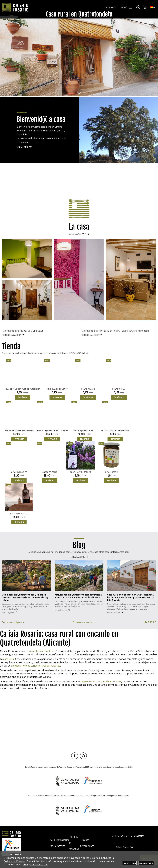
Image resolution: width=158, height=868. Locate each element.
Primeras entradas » (84, 680)
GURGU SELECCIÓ (50, 530)
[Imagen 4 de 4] (27, 307)
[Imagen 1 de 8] (79, 58)
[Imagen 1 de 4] (27, 266)
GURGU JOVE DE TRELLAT (80, 530)
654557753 (139, 836)
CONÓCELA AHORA (77, 241)
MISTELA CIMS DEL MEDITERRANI (115, 488)
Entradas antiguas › (13, 680)
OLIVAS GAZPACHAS (19, 530)
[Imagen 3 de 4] (131, 286)
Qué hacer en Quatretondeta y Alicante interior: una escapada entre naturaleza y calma (25, 655)
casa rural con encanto (39, 709)
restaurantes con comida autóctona (101, 739)
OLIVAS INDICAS (119, 447)
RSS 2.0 (150, 680)
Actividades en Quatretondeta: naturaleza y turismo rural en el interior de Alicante (78, 654)
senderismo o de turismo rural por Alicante (36, 724)
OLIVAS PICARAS (88, 447)
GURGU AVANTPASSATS (19, 572)
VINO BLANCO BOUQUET (57, 447)
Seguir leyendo (8, 671)
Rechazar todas (146, 863)
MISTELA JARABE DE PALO (84, 488)
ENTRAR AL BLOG (77, 615)
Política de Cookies (14, 861)
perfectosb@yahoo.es (122, 836)
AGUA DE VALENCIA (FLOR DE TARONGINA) (23, 447)
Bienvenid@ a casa (41, 119)
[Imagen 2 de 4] (79, 286)
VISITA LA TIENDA (77, 411)
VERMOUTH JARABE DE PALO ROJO (19, 488)
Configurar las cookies (35, 864)
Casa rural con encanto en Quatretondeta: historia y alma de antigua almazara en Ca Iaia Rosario (131, 655)
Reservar (111, 7)
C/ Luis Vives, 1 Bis (126, 847)
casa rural (9, 717)
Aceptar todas (129, 863)
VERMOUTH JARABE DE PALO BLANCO (52, 488)
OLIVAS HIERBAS (111, 530)
